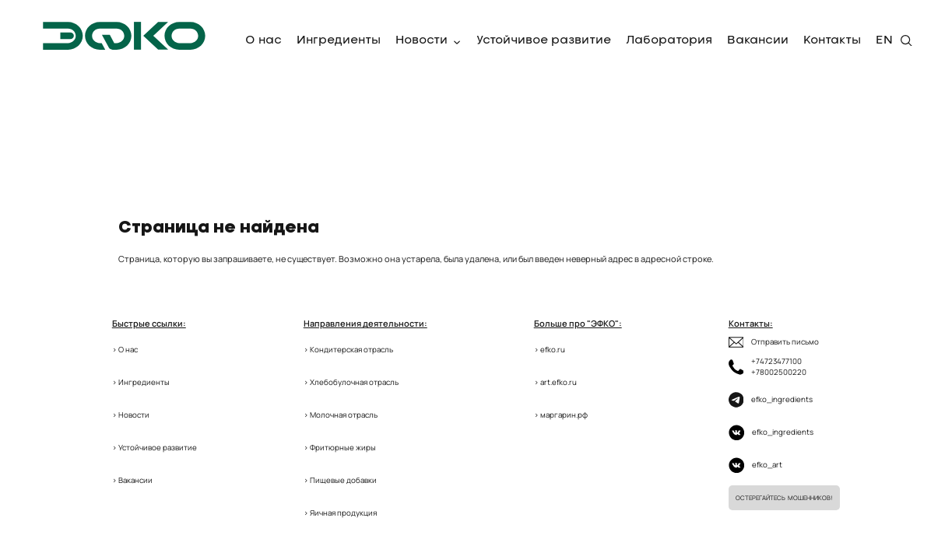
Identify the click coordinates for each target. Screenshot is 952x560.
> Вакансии (132, 480)
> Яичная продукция (340, 513)
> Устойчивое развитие (155, 448)
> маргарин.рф (561, 415)
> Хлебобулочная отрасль (351, 382)
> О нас (125, 350)
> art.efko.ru (555, 382)
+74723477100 (776, 361)
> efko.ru (550, 350)
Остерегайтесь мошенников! (784, 498)
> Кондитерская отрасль (348, 350)
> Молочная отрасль (341, 415)
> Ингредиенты (141, 382)
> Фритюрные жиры (340, 448)
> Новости (131, 415)
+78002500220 (779, 372)
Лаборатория (669, 40)
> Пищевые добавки (340, 480)
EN (884, 40)
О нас (263, 40)
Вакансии (758, 40)
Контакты (832, 40)
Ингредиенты (339, 40)
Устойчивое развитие (544, 40)
